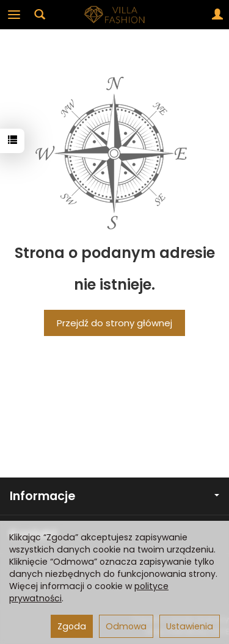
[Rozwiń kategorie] (14, 15)
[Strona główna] (115, 15)
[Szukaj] (40, 15)
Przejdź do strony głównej (114, 323)
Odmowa (126, 626)
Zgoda (72, 626)
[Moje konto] (217, 15)
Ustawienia (190, 626)
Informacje (114, 496)
